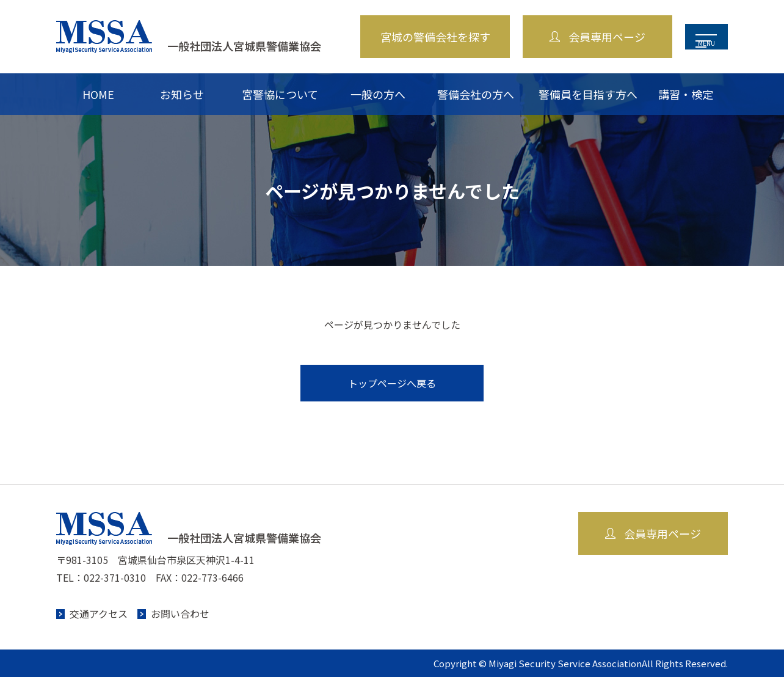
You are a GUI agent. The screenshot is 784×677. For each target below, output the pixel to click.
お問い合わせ (180, 613)
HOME (98, 94)
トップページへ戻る (392, 383)
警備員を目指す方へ (588, 94)
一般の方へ (378, 94)
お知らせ (182, 94)
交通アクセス (99, 613)
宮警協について (280, 94)
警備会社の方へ (476, 94)
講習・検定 (686, 94)
